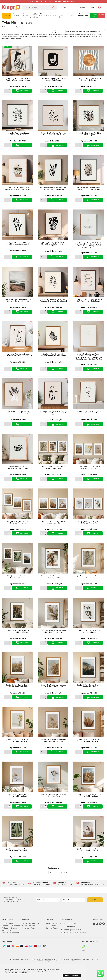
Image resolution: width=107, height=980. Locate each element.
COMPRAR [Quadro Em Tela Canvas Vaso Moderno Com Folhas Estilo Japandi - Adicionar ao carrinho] (22, 424)
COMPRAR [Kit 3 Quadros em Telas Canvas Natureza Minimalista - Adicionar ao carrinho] (57, 479)
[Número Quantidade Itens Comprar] (6, 91)
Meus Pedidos (51, 923)
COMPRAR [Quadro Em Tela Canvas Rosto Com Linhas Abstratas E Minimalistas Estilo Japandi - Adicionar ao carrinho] (57, 424)
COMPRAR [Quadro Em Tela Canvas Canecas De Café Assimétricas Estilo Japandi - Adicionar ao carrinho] (93, 312)
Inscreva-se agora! (12, 898)
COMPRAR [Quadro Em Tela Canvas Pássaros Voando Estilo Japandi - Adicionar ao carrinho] (93, 424)
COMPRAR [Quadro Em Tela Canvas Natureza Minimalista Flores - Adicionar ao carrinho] (57, 588)
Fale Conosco (8, 930)
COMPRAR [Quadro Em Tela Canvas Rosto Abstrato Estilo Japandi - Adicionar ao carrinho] (57, 91)
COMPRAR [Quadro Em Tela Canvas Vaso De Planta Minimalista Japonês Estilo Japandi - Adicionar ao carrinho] (57, 257)
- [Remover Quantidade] (10, 92)
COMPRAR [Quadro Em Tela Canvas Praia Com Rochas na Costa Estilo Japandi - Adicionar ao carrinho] (22, 312)
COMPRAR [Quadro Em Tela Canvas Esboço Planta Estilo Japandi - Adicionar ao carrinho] (22, 145)
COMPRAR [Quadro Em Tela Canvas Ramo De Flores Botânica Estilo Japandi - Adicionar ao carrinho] (93, 200)
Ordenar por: (79, 31)
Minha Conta (51, 926)
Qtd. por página (55, 31)
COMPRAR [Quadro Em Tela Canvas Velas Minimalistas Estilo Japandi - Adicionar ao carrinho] (22, 479)
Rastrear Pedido (52, 928)
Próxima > (63, 872)
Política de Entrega (10, 928)
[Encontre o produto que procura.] (53, 8)
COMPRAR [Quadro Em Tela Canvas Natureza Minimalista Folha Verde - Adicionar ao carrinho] (22, 861)
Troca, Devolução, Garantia (33, 923)
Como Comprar (29, 926)
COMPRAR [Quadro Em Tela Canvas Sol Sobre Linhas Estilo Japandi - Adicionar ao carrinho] (93, 91)
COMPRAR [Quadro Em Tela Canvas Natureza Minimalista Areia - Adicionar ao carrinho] (93, 588)
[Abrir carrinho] (101, 8)
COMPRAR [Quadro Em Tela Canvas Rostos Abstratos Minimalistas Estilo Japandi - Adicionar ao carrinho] (22, 369)
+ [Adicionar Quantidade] (10, 90)
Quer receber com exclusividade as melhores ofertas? (18, 900)
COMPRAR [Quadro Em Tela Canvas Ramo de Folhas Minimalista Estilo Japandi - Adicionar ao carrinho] (57, 145)
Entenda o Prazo (29, 928)
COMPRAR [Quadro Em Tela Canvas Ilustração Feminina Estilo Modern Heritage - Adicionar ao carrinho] (22, 91)
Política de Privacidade (18, 973)
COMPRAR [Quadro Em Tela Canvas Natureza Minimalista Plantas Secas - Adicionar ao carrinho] (22, 643)
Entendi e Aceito (72, 975)
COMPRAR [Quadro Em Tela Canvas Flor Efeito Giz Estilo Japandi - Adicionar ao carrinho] (93, 145)
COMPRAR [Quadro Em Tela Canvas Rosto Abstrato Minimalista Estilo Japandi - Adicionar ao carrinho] (22, 200)
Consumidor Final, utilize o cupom (52, 1)
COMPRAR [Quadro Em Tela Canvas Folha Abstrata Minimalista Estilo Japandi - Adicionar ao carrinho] (57, 369)
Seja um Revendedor (10, 933)
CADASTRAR (95, 899)
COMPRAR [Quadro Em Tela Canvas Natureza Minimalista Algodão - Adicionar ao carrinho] (93, 643)
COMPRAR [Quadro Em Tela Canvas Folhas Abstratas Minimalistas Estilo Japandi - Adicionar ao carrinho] (57, 312)
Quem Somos (8, 923)
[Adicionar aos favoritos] (31, 47)
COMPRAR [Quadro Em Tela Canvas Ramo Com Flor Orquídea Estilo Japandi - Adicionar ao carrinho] (57, 200)
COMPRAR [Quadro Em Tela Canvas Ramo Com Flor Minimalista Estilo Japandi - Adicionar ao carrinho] (22, 257)
